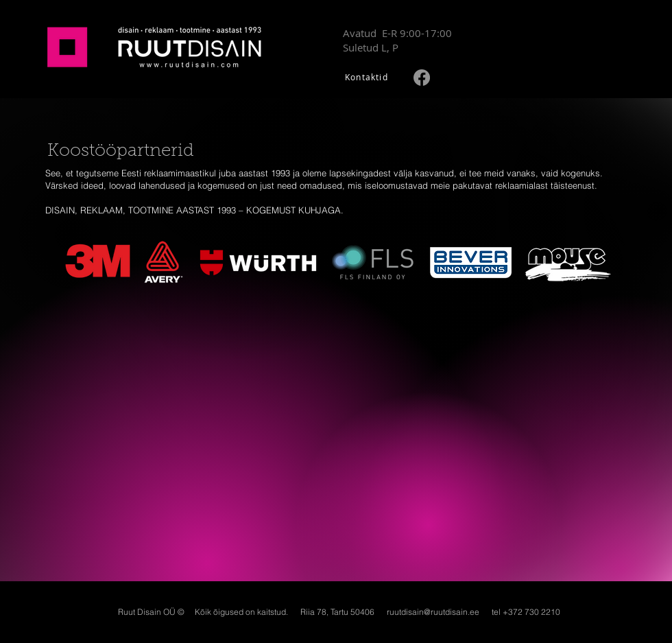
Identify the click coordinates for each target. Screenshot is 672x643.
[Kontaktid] (368, 77)
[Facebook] (422, 78)
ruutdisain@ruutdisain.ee (433, 612)
